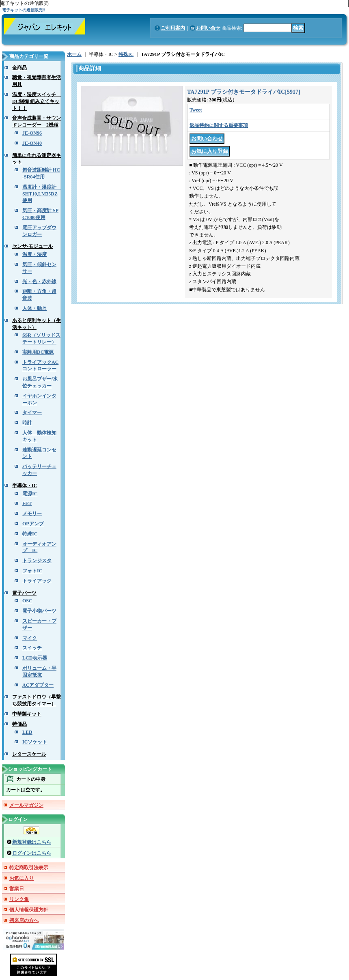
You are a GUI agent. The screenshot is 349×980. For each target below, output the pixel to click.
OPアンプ (33, 524)
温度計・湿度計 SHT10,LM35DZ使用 (42, 194)
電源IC (30, 494)
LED (27, 732)
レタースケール (29, 754)
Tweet (196, 110)
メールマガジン (26, 805)
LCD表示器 (35, 658)
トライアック (37, 581)
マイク (30, 638)
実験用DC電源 (38, 352)
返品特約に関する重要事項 (219, 125)
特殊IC (30, 534)
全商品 (19, 68)
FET (27, 503)
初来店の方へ (24, 920)
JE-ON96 (32, 133)
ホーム (74, 54)
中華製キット (27, 714)
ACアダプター (38, 685)
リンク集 (19, 899)
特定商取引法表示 (29, 868)
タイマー (32, 413)
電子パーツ (24, 593)
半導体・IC (25, 486)
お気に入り (22, 878)
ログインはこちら (32, 853)
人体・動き (34, 308)
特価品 (19, 724)
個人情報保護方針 (29, 910)
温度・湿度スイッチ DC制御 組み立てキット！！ (37, 101)
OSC (27, 601)
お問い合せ (208, 28)
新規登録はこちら (32, 842)
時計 (27, 423)
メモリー (32, 514)
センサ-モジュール (32, 246)
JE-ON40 (32, 143)
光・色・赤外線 (39, 282)
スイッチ (32, 648)
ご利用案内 (173, 28)
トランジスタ (37, 561)
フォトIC (32, 571)
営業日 (17, 889)
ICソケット (35, 742)
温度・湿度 (34, 254)
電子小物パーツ (39, 611)
